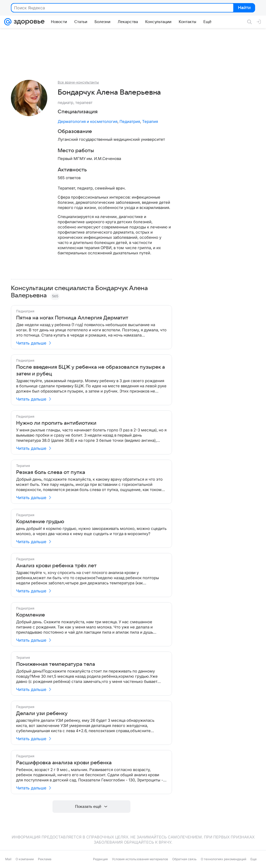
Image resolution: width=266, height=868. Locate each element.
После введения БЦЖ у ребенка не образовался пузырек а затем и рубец (91, 370)
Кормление (31, 615)
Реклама (45, 859)
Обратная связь (184, 859)
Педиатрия (130, 121)
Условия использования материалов (140, 859)
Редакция (100, 859)
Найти (244, 8)
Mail (8, 859)
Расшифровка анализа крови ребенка (64, 763)
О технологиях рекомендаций (224, 859)
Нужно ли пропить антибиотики (56, 423)
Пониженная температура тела (56, 664)
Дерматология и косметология (88, 121)
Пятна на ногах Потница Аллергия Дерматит (72, 318)
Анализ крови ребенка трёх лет (56, 566)
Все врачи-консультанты (78, 82)
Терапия (150, 121)
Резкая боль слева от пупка (51, 472)
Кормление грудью (40, 522)
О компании (25, 859)
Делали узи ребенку (42, 713)
